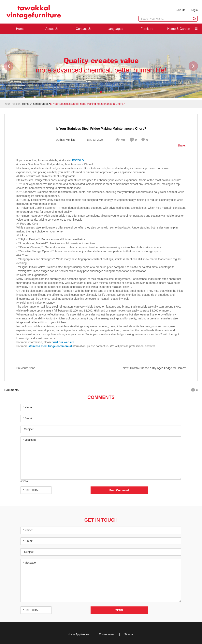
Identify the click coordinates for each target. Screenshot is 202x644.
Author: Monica (65, 140)
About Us (52, 29)
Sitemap (129, 634)
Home (20, 29)
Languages (115, 29)
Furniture (147, 29)
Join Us (180, 10)
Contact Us (84, 29)
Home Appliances (78, 634)
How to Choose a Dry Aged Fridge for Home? (158, 368)
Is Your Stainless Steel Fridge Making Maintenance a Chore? (87, 104)
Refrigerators (40, 104)
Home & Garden (179, 29)
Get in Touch (101, 520)
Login (194, 10)
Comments (101, 397)
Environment (107, 634)
